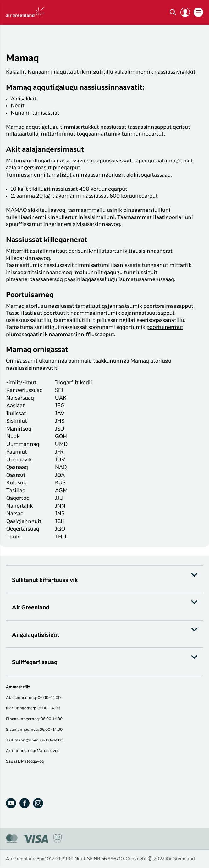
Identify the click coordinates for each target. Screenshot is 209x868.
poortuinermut (165, 327)
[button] (185, 12)
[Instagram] (38, 803)
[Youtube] (11, 803)
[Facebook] (25, 803)
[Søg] (173, 12)
